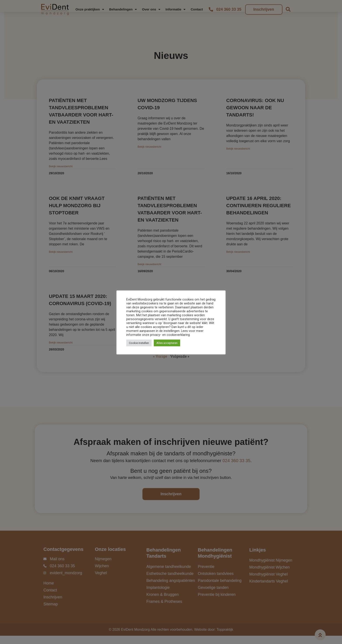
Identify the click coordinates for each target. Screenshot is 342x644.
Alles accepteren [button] (167, 343)
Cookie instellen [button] (139, 343)
